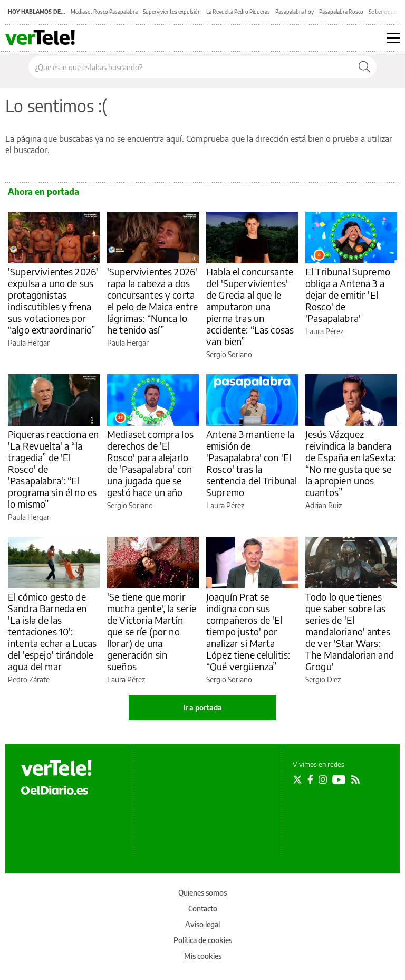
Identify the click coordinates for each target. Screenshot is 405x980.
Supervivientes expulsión (172, 12)
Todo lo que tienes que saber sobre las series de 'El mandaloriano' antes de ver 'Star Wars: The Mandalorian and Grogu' (350, 631)
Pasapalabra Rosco (341, 12)
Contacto (203, 908)
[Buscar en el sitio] (191, 67)
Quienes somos (202, 893)
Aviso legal (202, 924)
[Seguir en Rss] (355, 779)
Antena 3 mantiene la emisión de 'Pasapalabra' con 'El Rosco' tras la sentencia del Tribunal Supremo (252, 463)
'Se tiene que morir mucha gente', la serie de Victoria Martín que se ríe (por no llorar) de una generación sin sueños (152, 631)
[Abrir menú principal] (393, 38)
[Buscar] (364, 67)
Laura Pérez (324, 331)
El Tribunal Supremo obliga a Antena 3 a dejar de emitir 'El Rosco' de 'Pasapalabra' (348, 295)
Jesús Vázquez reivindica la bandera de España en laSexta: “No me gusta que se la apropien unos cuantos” (350, 463)
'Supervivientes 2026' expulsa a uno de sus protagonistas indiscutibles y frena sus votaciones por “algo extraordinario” (53, 301)
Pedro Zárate (29, 679)
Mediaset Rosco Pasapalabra (104, 12)
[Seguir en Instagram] (323, 779)
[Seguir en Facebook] (310, 779)
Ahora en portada (44, 192)
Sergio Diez (323, 679)
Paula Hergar (29, 343)
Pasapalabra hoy (295, 12)
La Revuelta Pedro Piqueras (238, 12)
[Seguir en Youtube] (339, 779)
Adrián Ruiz (324, 505)
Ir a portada (202, 707)
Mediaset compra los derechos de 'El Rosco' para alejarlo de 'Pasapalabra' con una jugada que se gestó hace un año (150, 463)
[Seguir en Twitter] (297, 779)
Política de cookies (203, 940)
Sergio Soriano (229, 354)
